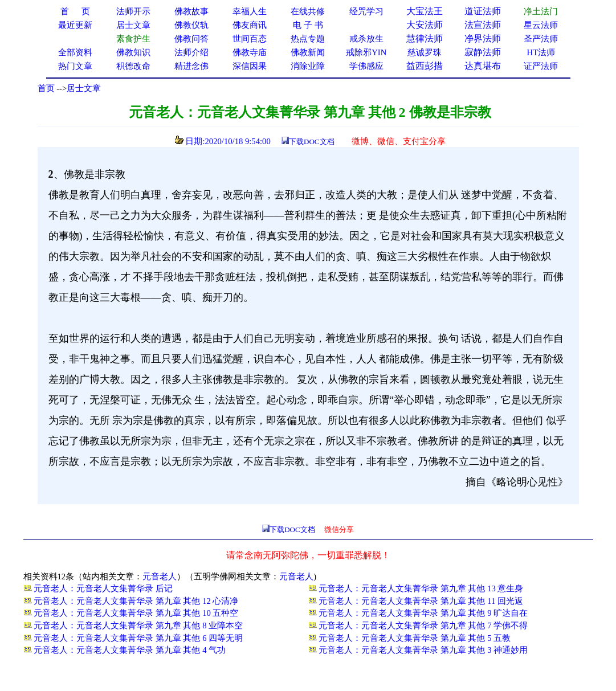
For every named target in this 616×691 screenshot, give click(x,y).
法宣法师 (483, 25)
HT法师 (541, 52)
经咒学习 (366, 11)
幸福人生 (250, 11)
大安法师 (425, 25)
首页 (46, 88)
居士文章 (84, 88)
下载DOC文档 (311, 142)
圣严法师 (541, 39)
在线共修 (308, 11)
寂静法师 (483, 52)
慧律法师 (425, 38)
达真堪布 (483, 66)
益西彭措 (425, 66)
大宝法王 (425, 11)
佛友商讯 (250, 25)
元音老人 (160, 576)
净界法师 (483, 38)
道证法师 (483, 11)
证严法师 (541, 66)
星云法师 (541, 25)
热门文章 (75, 66)
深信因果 (250, 66)
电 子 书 (308, 25)
